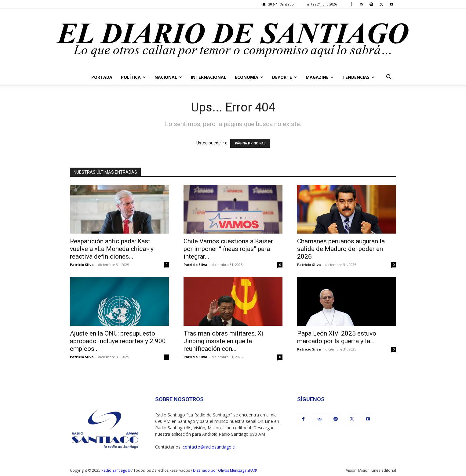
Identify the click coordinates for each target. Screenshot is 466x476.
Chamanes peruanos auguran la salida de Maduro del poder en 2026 (341, 249)
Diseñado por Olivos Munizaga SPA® (225, 470)
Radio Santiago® (116, 470)
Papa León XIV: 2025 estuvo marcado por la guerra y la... (337, 337)
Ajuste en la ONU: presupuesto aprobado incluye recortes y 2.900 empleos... (118, 341)
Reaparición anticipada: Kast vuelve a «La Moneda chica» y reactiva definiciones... (112, 249)
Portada (102, 77)
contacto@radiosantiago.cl (209, 447)
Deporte (284, 77)
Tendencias (358, 77)
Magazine (320, 77)
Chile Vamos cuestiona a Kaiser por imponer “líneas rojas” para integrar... (228, 249)
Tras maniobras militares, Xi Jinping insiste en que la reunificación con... (223, 341)
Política (133, 77)
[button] (389, 78)
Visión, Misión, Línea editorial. (223, 428)
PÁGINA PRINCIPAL (250, 143)
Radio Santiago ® (173, 428)
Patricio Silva (82, 265)
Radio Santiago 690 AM (242, 434)
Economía (249, 77)
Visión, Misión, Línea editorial (371, 470)
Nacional (168, 77)
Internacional (209, 77)
